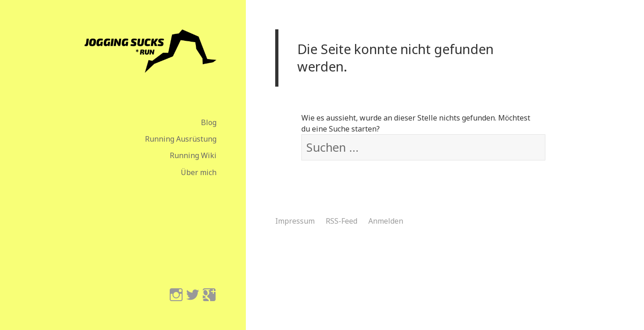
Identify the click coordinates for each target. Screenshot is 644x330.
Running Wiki (193, 155)
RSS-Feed (341, 221)
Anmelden (386, 221)
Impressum (295, 221)
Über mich (199, 172)
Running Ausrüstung (181, 139)
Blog (209, 122)
